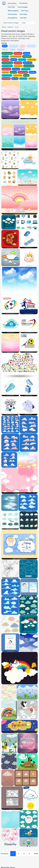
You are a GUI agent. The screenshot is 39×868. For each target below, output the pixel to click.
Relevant (5, 49)
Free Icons (25, 11)
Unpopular (21, 49)
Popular (13, 49)
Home (4, 27)
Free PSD (23, 18)
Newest (23, 46)
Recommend (31, 46)
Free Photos (23, 3)
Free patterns (13, 18)
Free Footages (23, 7)
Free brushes (12, 14)
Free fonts (11, 7)
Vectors (10, 27)
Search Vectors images (11, 23)
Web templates (13, 11)
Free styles (23, 14)
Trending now (14, 46)
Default (5, 46)
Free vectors (12, 3)
